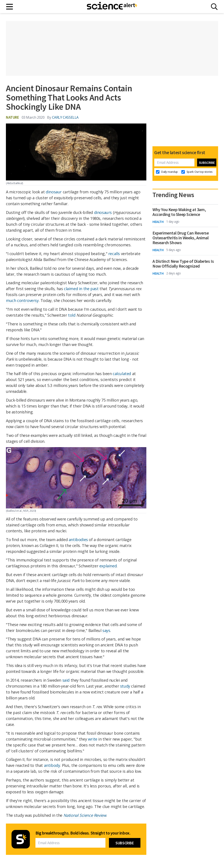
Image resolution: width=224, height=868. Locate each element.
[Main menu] (10, 7)
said (66, 680)
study (125, 686)
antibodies (78, 540)
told (72, 315)
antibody (52, 765)
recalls (114, 254)
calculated (122, 374)
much (11, 300)
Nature (12, 117)
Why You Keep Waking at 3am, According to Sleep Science (179, 212)
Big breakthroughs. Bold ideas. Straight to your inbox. (83, 833)
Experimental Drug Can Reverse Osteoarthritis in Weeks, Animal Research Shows (181, 238)
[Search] (214, 7)
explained (108, 566)
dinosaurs (103, 212)
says (106, 630)
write (93, 739)
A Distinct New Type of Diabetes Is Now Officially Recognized (183, 264)
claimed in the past (81, 289)
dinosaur (54, 192)
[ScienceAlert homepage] (112, 7)
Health (158, 222)
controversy (28, 300)
